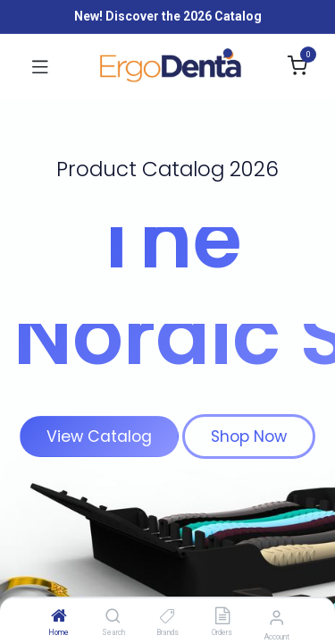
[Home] (59, 617)
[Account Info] (276, 618)
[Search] (113, 617)
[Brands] (167, 617)
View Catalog (99, 436)
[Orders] (222, 617)
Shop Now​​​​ (249, 436)
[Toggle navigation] (40, 66)
